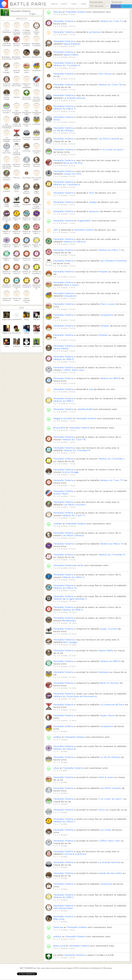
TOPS (74, 4)
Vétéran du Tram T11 (112, 480)
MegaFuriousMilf (63, 418)
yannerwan (95, 32)
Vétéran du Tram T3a (110, 85)
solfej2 (57, 737)
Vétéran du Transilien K (67, 185)
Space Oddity (71, 55)
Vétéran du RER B (110, 378)
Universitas (106, 884)
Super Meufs (107, 715)
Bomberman (69, 621)
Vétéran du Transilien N (77, 450)
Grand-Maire (61, 494)
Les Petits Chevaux (73, 535)
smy (91, 389)
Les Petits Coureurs (75, 505)
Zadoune (58, 927)
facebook (116, 6)
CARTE (54, 4)
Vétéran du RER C (64, 401)
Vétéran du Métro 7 (109, 250)
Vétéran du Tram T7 (74, 515)
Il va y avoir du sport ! (112, 149)
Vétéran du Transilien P (67, 65)
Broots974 (59, 428)
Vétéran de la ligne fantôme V (70, 599)
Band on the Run (73, 163)
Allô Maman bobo (63, 908)
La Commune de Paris (112, 705)
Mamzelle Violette (20, 11)
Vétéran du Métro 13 (65, 588)
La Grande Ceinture (74, 98)
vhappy (93, 202)
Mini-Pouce (105, 74)
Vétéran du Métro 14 (112, 544)
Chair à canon (71, 285)
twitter (127, 6)
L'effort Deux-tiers (73, 370)
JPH (56, 230)
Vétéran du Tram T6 (74, 439)
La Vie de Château (64, 130)
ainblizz (58, 936)
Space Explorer (72, 44)
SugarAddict (84, 221)
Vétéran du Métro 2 (73, 577)
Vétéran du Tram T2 (112, 21)
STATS (64, 4)
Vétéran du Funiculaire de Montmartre (75, 696)
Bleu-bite (59, 919)
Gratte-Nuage (70, 472)
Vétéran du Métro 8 (64, 749)
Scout (57, 120)
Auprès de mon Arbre (110, 873)
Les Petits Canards (109, 139)
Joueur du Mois (72, 174)
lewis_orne (59, 946)
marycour (94, 211)
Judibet (58, 524)
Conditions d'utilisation (90, 968)
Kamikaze (104, 672)
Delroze (58, 12)
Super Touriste (109, 629)
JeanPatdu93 (85, 409)
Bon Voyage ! (71, 642)
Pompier (103, 272)
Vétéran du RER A (73, 610)
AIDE (84, 4)
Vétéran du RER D (110, 661)
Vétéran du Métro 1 (64, 822)
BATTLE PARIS (28, 4)
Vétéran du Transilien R (112, 555)
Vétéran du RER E (64, 359)
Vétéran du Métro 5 (64, 109)
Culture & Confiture (75, 854)
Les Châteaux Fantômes (113, 261)
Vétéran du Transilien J (112, 459)
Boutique (108, 968)
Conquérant (70, 296)
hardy (80, 565)
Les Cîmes (106, 830)
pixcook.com (61, 968)
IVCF (92, 193)
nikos (56, 768)
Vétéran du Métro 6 (74, 242)
